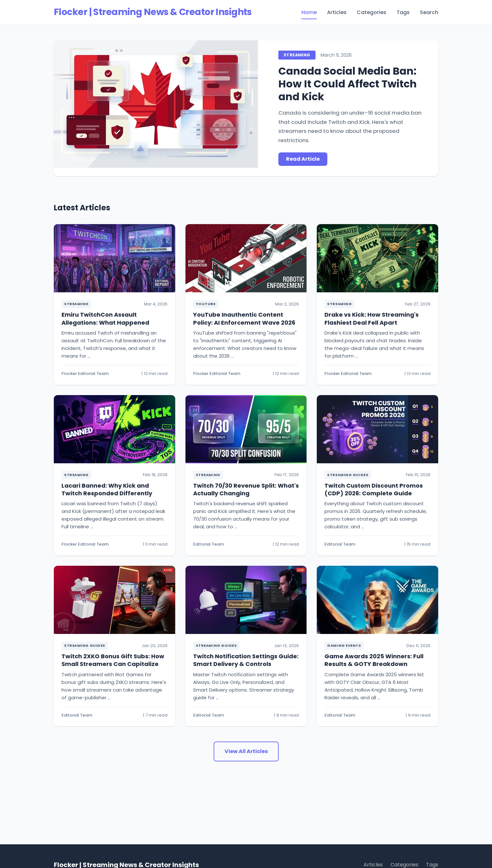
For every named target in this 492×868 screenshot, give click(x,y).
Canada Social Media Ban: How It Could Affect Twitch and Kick (348, 84)
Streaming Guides (348, 475)
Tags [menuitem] (403, 12)
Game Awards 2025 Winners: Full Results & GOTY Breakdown (374, 660)
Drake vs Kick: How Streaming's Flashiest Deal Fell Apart (372, 318)
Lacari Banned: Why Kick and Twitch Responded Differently (107, 489)
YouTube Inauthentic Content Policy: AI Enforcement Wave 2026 (244, 318)
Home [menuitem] (309, 12)
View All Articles (246, 751)
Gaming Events (344, 645)
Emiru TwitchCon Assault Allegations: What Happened (105, 318)
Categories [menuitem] (372, 12)
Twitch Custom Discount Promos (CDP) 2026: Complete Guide (374, 489)
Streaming (297, 55)
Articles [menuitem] (337, 12)
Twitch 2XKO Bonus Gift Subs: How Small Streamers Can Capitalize (113, 660)
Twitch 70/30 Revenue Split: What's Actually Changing (246, 489)
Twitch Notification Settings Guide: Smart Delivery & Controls (246, 660)
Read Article (303, 159)
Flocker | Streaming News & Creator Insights (153, 12)
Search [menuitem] (429, 12)
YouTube (206, 304)
